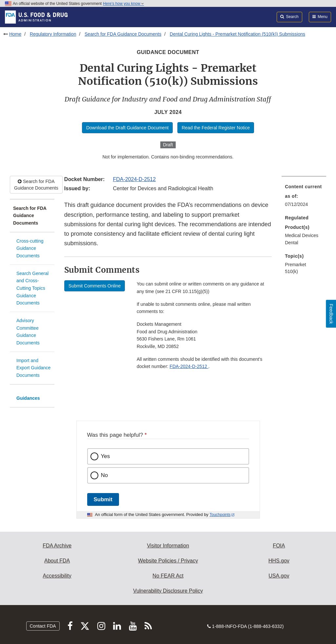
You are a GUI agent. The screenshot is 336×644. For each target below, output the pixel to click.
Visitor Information (168, 546)
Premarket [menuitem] (296, 265)
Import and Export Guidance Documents (33, 368)
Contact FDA (43, 626)
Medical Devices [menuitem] (302, 235)
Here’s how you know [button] (123, 4)
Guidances (28, 398)
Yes (106, 456)
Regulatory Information (53, 34)
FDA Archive (57, 546)
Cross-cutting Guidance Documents (30, 248)
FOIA (279, 546)
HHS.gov (279, 561)
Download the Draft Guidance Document (127, 128)
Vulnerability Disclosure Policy (168, 591)
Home (15, 34)
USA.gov (279, 576)
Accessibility (57, 576)
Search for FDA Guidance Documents (123, 34)
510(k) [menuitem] (291, 271)
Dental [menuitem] (291, 243)
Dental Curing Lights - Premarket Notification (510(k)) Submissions (237, 34)
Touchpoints (220, 515)
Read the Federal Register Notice (216, 128)
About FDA (57, 561)
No (105, 475)
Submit (103, 499)
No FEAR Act (168, 576)
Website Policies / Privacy (168, 561)
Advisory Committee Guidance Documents (28, 332)
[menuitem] (304, 197)
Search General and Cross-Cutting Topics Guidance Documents (32, 288)
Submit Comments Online (95, 286)
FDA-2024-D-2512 (134, 179)
